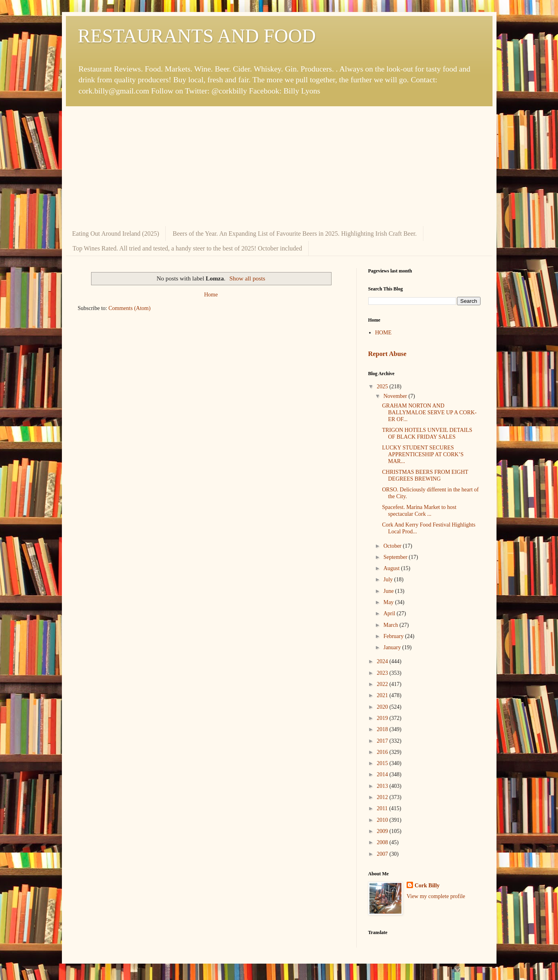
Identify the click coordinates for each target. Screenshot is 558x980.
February (394, 636)
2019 (383, 718)
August (392, 568)
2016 (383, 752)
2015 (383, 763)
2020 (383, 707)
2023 (383, 673)
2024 (383, 661)
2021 (383, 695)
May (389, 602)
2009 (383, 831)
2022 (383, 684)
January (393, 647)
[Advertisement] (279, 166)
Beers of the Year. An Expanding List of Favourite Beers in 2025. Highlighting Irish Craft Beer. (295, 234)
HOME (383, 333)
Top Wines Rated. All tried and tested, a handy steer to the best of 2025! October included (188, 248)
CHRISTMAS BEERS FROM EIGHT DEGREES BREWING (425, 475)
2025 (383, 387)
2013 (383, 786)
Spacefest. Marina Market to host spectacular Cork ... (419, 511)
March (391, 625)
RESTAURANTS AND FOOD (197, 36)
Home (211, 295)
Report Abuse (387, 354)
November (396, 396)
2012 (383, 797)
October (393, 546)
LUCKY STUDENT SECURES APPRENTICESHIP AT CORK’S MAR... (423, 454)
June (389, 591)
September (396, 557)
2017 (383, 741)
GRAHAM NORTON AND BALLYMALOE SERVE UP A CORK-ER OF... (429, 412)
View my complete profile (436, 896)
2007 (383, 854)
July (389, 579)
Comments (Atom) (130, 308)
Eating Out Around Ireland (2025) (116, 234)
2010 (383, 820)
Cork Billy (427, 886)
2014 (383, 774)
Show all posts (247, 278)
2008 (383, 842)
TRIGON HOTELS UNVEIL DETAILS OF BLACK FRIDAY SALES (427, 433)
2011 (383, 808)
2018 (383, 729)
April (390, 613)
